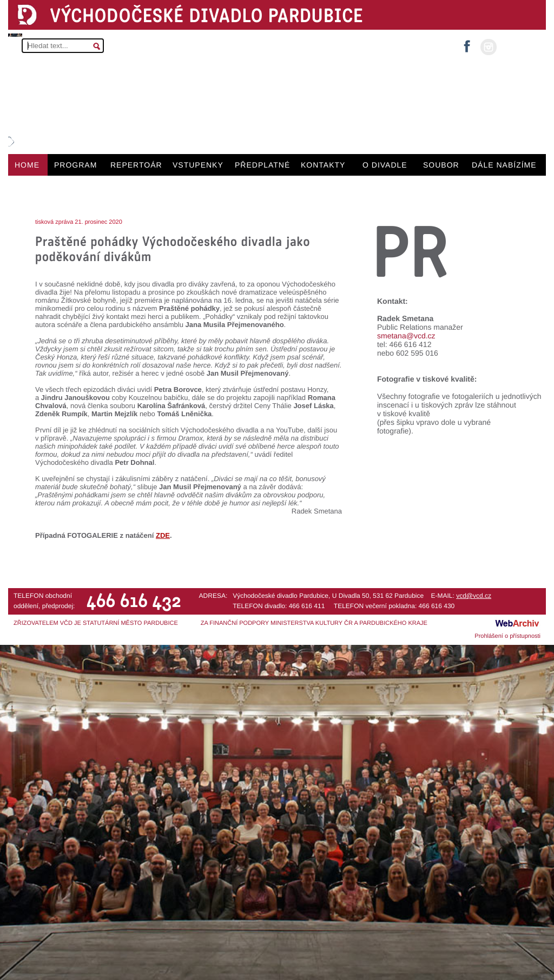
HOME (27, 165)
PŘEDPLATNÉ (262, 165)
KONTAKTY (323, 165)
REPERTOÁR (136, 165)
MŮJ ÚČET (520, 46)
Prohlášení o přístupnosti (507, 636)
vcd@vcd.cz (474, 596)
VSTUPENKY (198, 165)
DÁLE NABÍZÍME (504, 165)
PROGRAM (75, 165)
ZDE (163, 535)
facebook (467, 43)
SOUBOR (441, 165)
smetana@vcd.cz (406, 336)
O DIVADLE (385, 165)
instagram (489, 47)
